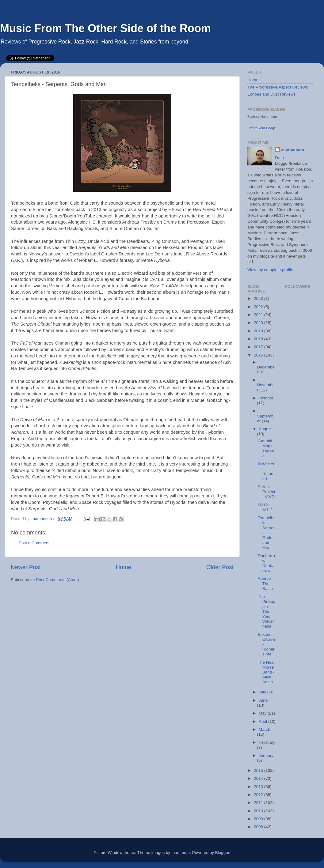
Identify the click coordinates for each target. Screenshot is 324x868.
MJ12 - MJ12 (265, 507)
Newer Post (26, 567)
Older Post (220, 567)
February (267, 742)
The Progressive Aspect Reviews (278, 87)
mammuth (181, 853)
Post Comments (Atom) (58, 580)
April (263, 721)
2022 (259, 307)
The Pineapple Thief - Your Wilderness (267, 611)
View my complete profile (270, 270)
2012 (259, 795)
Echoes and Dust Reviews (272, 94)
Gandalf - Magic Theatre (266, 448)
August (265, 429)
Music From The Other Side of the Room (105, 28)
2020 (259, 323)
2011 (259, 803)
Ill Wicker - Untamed (266, 471)
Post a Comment (34, 543)
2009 (259, 819)
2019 (259, 331)
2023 (259, 298)
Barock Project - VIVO (267, 492)
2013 (259, 787)
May (263, 713)
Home (124, 567)
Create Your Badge (262, 128)
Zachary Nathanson (262, 117)
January (266, 755)
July (263, 692)
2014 (259, 778)
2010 (259, 811)
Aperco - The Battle (266, 583)
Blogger (222, 853)
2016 (259, 355)
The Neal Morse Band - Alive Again (266, 672)
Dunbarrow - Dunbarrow (266, 563)
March (265, 729)
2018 (259, 339)
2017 (259, 347)
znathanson (293, 150)
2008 (259, 827)
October (266, 398)
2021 (259, 315)
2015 (259, 770)
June (263, 700)
